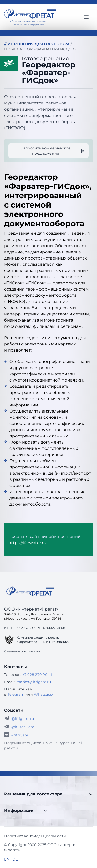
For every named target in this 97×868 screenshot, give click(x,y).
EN (7, 859)
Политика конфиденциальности (35, 836)
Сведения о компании (22, 651)
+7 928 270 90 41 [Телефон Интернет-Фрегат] (37, 675)
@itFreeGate (23, 727)
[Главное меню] (86, 17)
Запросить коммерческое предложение (53, 151)
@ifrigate (20, 735)
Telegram (16, 694)
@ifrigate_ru (23, 719)
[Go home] (30, 591)
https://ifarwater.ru (27, 543)
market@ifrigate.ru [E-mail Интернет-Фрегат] (34, 682)
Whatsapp (43, 694)
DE (15, 859)
